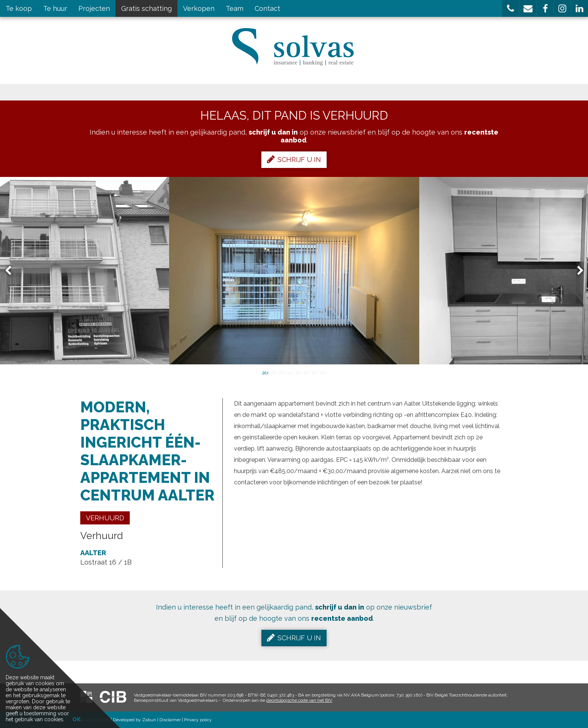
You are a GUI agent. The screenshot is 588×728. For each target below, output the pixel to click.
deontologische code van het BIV (299, 700)
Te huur (55, 8)
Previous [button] (12, 271)
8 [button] (323, 372)
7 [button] (315, 372)
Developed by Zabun (134, 720)
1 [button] (265, 372)
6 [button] (306, 372)
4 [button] (290, 372)
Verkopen (199, 8)
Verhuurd (105, 518)
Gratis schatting (146, 8)
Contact (267, 8)
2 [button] (273, 372)
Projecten (94, 8)
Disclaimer (170, 720)
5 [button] (298, 372)
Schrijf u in (294, 159)
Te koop (19, 8)
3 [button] (282, 372)
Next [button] (577, 271)
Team (235, 8)
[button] (511, 8)
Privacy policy (198, 720)
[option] (294, 271)
